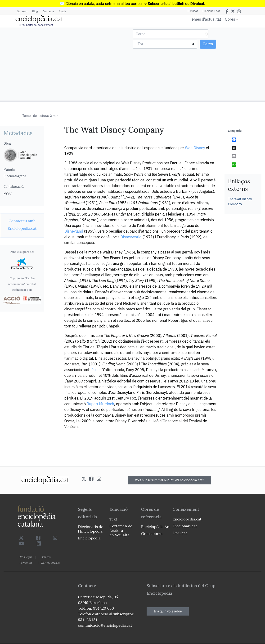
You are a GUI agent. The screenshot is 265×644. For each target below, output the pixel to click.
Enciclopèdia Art (156, 527)
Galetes (46, 557)
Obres (230, 19)
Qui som (22, 11)
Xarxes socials (50, 563)
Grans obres (152, 534)
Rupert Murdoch (100, 404)
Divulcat (193, 11)
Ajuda (62, 11)
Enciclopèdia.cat (187, 519)
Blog (35, 11)
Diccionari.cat (211, 11)
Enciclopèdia (89, 538)
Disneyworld (131, 237)
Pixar (95, 370)
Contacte (48, 11)
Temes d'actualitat (205, 19)
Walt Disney (195, 148)
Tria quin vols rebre (168, 611)
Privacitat (26, 563)
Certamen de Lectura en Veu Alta (121, 530)
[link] (22, 225)
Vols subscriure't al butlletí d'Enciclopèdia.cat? (170, 480)
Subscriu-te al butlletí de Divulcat (176, 4)
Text (113, 519)
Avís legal (26, 557)
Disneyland (74, 231)
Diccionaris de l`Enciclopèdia (90, 529)
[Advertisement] (67, 64)
